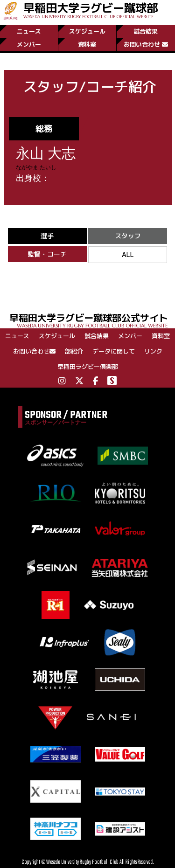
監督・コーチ (47, 254)
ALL (128, 254)
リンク (153, 351)
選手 (47, 236)
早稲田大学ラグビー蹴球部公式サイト (92, 320)
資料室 (87, 44)
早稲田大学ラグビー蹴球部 (91, 10)
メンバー (29, 44)
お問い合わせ (146, 44)
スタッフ (128, 236)
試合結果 (146, 31)
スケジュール (87, 31)
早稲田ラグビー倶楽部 (88, 367)
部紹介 (74, 351)
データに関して (114, 351)
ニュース (29, 31)
